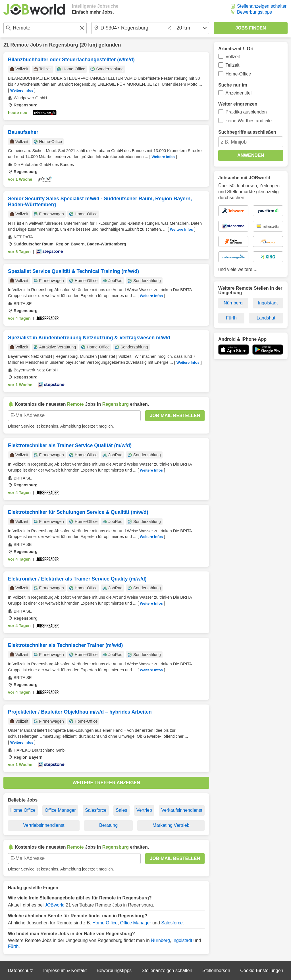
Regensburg (64, 45)
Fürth (13, 946)
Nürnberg (160, 940)
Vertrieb (144, 810)
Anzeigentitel (239, 93)
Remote (19, 45)
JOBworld (55, 905)
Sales (121, 810)
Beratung (108, 825)
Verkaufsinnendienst (182, 810)
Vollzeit (233, 57)
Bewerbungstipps (254, 12)
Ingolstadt (182, 940)
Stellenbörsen (216, 970)
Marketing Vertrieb (171, 825)
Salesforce (96, 810)
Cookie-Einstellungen (262, 970)
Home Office (23, 810)
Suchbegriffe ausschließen (247, 132)
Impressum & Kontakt (65, 970)
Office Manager (60, 810)
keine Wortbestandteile (249, 121)
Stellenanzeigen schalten (262, 6)
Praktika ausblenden (246, 112)
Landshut (266, 318)
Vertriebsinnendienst (44, 825)
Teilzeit (233, 65)
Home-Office (238, 74)
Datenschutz (20, 970)
